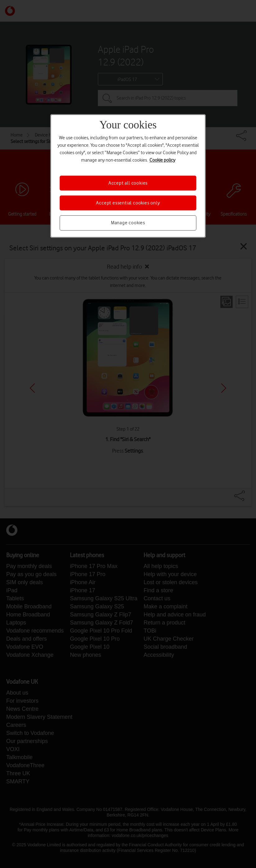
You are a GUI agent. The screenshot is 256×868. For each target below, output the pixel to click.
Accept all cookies (128, 183)
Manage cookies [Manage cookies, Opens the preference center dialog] (128, 223)
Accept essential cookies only (128, 203)
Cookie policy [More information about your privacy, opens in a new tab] (162, 160)
